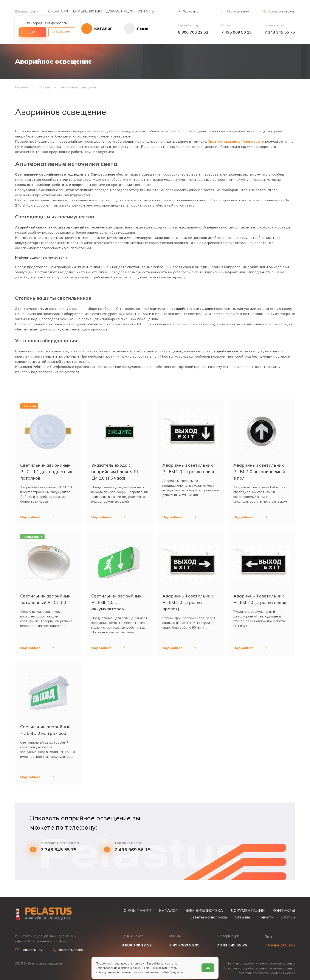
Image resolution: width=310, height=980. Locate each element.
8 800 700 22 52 (193, 32)
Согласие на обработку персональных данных (259, 968)
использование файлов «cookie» (119, 968)
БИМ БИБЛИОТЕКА (88, 11)
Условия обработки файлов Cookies (267, 973)
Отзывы (242, 917)
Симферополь (25, 11)
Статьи (288, 917)
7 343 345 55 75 (280, 32)
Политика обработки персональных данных (261, 963)
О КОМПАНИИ (59, 11)
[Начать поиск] (130, 29)
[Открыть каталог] (97, 29)
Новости (266, 917)
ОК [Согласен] (208, 968)
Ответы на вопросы (208, 917)
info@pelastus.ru (280, 945)
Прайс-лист (191, 12)
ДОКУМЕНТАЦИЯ (120, 11)
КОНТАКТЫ (146, 11)
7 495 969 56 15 (236, 32)
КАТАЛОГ (168, 910)
